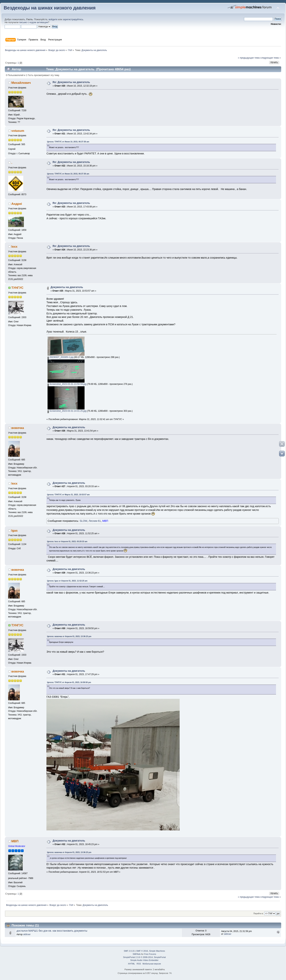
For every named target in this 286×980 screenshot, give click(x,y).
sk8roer (27, 934)
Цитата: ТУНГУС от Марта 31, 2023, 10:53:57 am (68, 495)
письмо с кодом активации (34, 22)
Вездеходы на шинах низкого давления (50, 8)
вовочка (18, 428)
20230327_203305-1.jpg (60, 357)
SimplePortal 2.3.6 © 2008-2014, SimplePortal (144, 957)
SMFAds (137, 954)
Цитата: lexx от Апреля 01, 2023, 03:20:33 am (67, 542)
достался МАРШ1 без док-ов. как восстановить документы (52, 931)
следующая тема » (271, 58)
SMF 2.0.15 (129, 951)
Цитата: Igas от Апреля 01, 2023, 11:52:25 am (67, 581)
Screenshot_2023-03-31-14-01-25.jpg (67, 411)
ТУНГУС (17, 288)
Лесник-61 (95, 521)
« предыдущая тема (249, 58)
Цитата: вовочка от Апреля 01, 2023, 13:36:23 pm (69, 636)
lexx (14, 247)
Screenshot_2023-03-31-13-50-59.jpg (67, 384)
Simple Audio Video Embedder (144, 960)
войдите (53, 19)
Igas (14, 531)
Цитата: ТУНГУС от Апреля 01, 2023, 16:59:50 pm (69, 682)
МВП (105, 521)
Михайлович (21, 83)
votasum (18, 131)
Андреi (17, 204)
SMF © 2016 (142, 951)
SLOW (83, 521)
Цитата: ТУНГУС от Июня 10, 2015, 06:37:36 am (68, 142)
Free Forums (150, 954)
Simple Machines (157, 951)
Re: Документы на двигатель (71, 82)
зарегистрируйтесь (73, 19)
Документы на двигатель (67, 287)
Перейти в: (258, 913)
